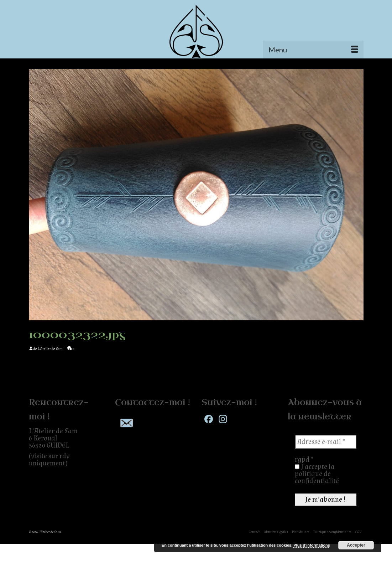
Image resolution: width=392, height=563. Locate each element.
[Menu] (313, 50)
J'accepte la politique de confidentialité (317, 474)
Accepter (356, 545)
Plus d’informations (312, 545)
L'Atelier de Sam (50, 349)
